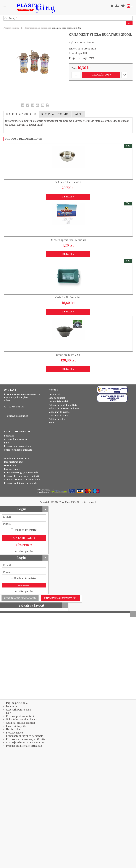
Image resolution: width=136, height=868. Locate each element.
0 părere (74, 43)
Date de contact (57, 398)
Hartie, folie (10, 466)
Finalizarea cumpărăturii (61, 598)
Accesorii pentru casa (15, 439)
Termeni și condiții (58, 401)
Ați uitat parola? (24, 551)
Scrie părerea (87, 43)
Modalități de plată (58, 416)
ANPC (52, 423)
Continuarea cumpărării (20, 598)
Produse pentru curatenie (18, 446)
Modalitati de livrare (59, 412)
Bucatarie (9, 436)
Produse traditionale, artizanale (36, 28)
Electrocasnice (12, 469)
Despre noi (54, 394)
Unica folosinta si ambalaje (18, 450)
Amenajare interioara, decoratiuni (22, 480)
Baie (6, 443)
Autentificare (24, 585)
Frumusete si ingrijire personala (21, 473)
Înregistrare (24, 545)
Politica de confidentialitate (63, 405)
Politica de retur (57, 419)
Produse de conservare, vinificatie (22, 476)
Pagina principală (11, 28)
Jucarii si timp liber (14, 462)
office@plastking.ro (18, 416)
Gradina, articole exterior (17, 458)
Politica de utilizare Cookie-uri (64, 409)
